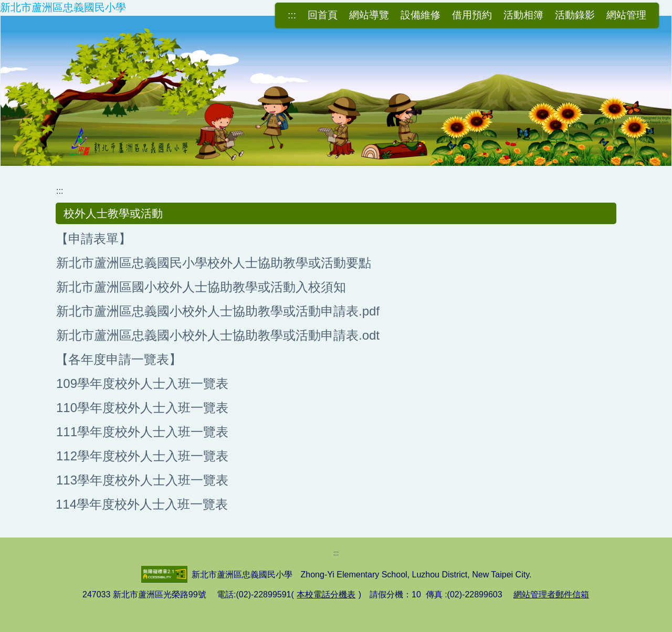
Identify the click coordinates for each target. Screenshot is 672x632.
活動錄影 (575, 15)
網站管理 (626, 15)
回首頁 (323, 15)
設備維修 (421, 15)
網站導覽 (369, 15)
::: (292, 15)
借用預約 (472, 15)
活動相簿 (523, 15)
